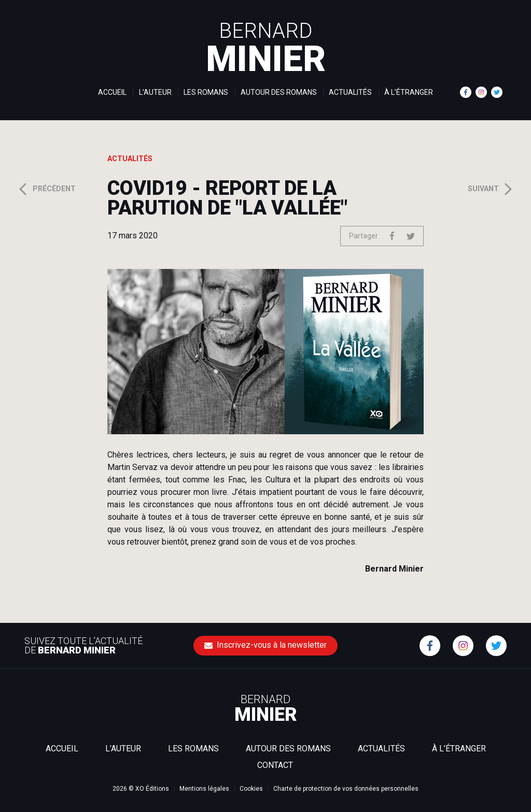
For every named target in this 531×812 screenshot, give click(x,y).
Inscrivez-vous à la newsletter (265, 645)
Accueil (112, 92)
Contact (275, 765)
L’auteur (155, 92)
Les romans (206, 92)
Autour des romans (279, 92)
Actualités (350, 92)
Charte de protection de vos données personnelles (346, 789)
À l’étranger (409, 92)
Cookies (251, 789)
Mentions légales (204, 789)
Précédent (46, 189)
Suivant (491, 189)
